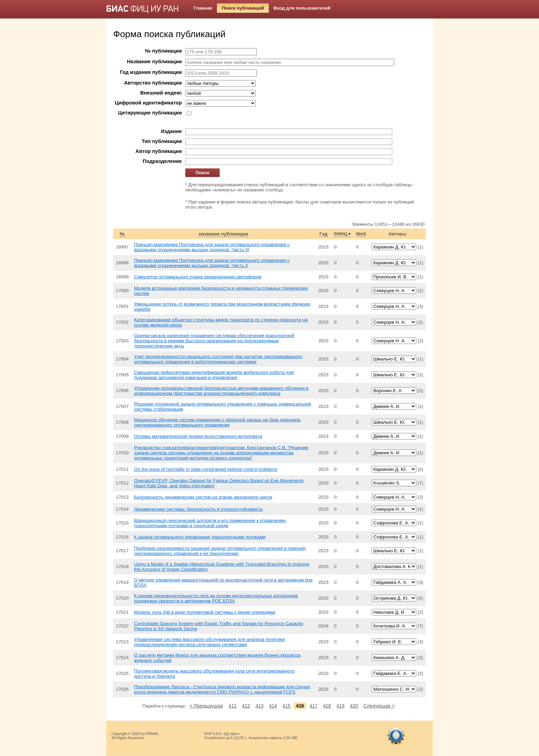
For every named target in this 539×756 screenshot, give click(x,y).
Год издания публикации (151, 72)
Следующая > (379, 706)
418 (327, 706)
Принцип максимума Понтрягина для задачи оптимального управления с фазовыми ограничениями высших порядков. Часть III (212, 247)
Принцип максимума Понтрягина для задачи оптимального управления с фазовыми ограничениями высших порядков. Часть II (212, 263)
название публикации (223, 234)
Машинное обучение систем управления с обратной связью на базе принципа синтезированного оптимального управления (217, 422)
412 (246, 706)
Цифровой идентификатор (148, 103)
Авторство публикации (153, 83)
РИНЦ (341, 234)
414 (273, 706)
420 (354, 706)
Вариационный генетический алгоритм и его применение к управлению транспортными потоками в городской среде (210, 523)
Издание (171, 131)
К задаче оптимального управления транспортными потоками (200, 537)
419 (340, 706)
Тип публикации (162, 141)
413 (259, 706)
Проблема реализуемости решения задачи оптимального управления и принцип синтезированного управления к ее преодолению (220, 551)
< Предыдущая (206, 706)
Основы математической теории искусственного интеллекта (198, 436)
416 (300, 706)
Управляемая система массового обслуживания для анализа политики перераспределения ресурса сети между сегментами (210, 642)
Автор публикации (159, 151)
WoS (361, 234)
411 (233, 706)
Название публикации (154, 62)
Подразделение (162, 161)
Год (323, 234)
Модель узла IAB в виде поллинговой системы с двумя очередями (205, 612)
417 (313, 706)
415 (287, 706)
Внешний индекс (161, 93)
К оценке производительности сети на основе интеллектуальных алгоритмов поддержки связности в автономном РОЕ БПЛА (216, 598)
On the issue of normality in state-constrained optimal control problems (206, 469)
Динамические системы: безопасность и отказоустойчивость (198, 509)
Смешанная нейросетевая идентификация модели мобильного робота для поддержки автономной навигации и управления (214, 375)
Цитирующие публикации (150, 113)
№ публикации (163, 51)
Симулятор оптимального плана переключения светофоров (198, 277)
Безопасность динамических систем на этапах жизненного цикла (203, 497)
